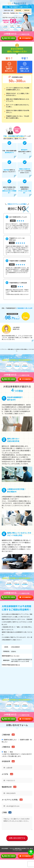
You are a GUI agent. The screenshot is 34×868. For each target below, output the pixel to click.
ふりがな (5, 774)
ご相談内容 (6, 735)
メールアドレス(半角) (10, 800)
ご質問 (4, 812)
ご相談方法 (6, 747)
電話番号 (7, 787)
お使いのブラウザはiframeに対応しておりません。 (17, 680)
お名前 (6, 761)
